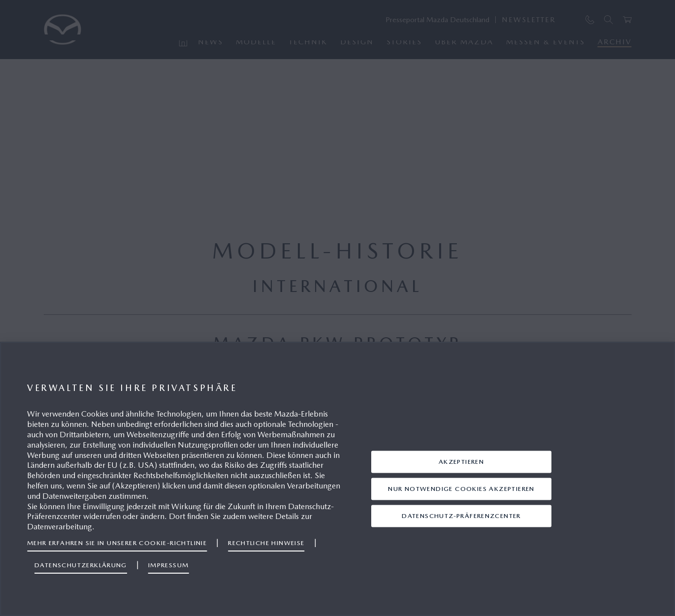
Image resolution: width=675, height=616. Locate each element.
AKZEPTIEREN (461, 462)
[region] (337, 479)
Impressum (169, 565)
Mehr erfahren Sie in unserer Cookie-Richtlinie (117, 543)
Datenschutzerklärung (81, 565)
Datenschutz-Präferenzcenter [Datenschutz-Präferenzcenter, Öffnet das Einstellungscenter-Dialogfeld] (461, 516)
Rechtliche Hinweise (266, 543)
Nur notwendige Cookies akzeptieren (461, 489)
